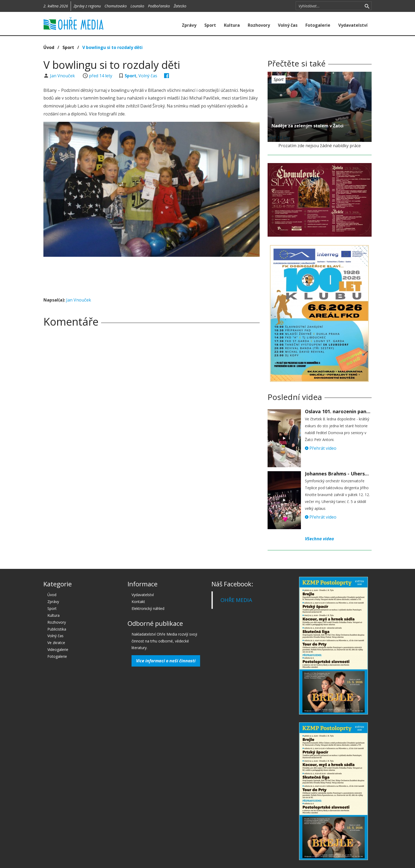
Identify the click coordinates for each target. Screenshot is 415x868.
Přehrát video (321, 448)
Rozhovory (259, 25)
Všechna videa (319, 539)
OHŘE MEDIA (236, 600)
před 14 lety (101, 76)
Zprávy (189, 25)
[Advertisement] (151, 275)
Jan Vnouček (63, 76)
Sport (210, 25)
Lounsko (137, 6)
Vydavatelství (353, 25)
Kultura (232, 25)
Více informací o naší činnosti (166, 661)
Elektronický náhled (148, 608)
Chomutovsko (116, 6)
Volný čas (288, 25)
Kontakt (138, 602)
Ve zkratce (56, 643)
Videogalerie (58, 649)
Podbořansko (159, 6)
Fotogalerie (318, 25)
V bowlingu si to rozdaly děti (112, 47)
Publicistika (57, 629)
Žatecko (180, 6)
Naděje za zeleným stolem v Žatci (308, 126)
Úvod (49, 47)
